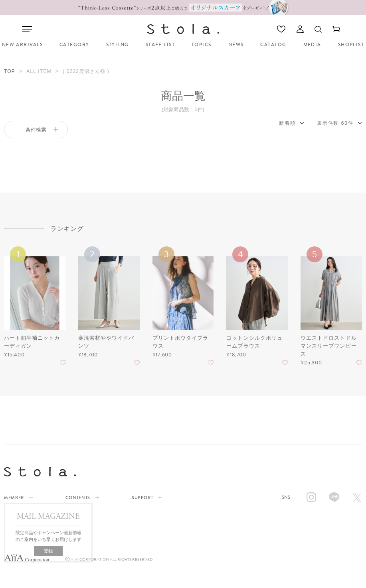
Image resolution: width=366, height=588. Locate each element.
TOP (10, 71)
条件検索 (42, 130)
